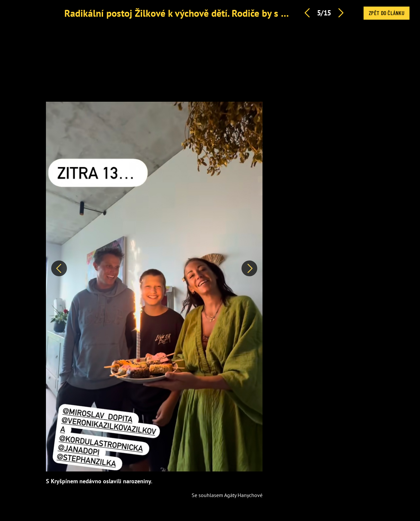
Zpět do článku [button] (387, 13)
